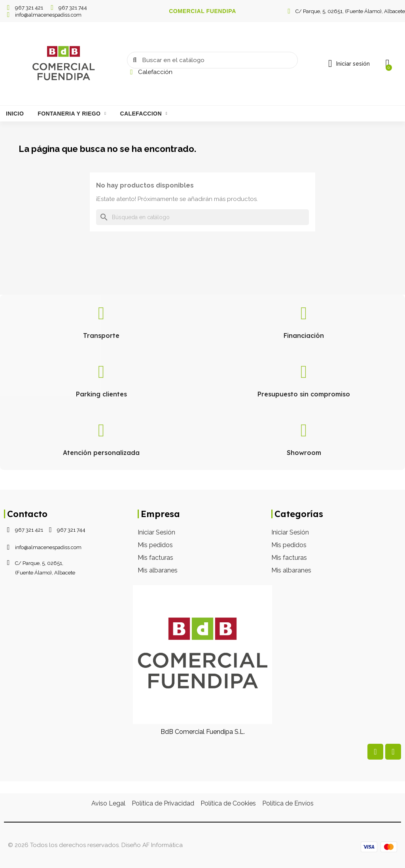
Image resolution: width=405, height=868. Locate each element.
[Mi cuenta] (349, 64)
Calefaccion (144, 114)
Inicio (15, 114)
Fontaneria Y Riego (72, 114)
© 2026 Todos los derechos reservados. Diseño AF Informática (95, 845)
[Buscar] (202, 217)
